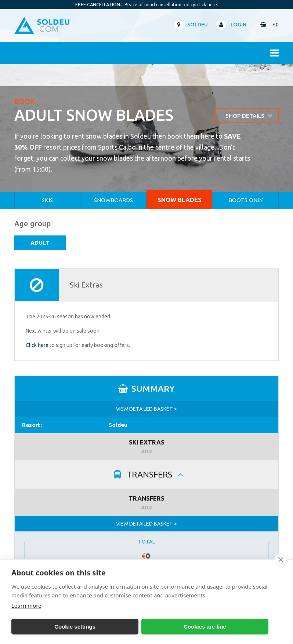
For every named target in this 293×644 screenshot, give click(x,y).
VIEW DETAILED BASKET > (146, 409)
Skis (47, 200)
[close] (281, 560)
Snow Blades (180, 200)
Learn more (26, 605)
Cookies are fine (205, 627)
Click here (37, 345)
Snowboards (113, 200)
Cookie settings (75, 627)
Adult (40, 243)
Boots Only (246, 200)
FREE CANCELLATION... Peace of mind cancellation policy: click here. (147, 4)
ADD (146, 451)
